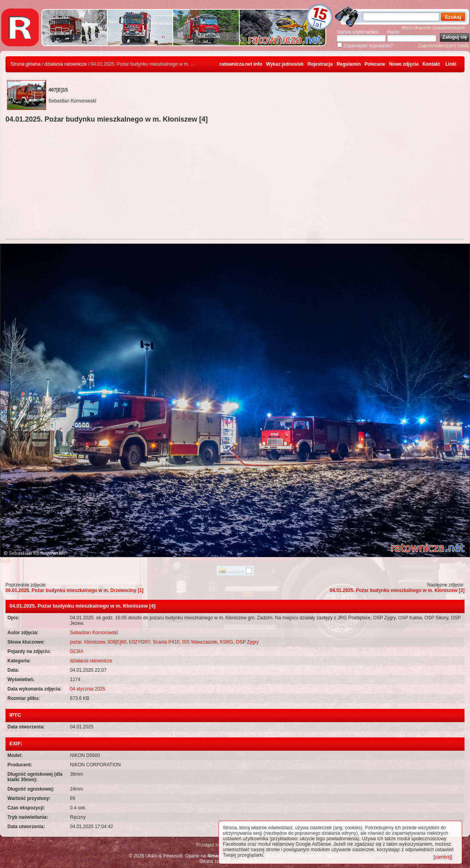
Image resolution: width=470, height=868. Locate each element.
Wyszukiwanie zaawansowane (433, 28)
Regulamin (349, 64)
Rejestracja (320, 64)
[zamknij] (443, 857)
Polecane (375, 64)
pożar (76, 642)
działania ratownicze (66, 64)
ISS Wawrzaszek (199, 642)
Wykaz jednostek (285, 64)
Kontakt (431, 64)
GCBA (77, 651)
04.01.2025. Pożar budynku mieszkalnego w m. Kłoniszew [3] (397, 590)
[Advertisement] (235, 182)
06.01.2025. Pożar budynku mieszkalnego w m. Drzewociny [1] (74, 590)
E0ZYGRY (140, 642)
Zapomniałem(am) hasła (444, 46)
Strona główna (26, 64)
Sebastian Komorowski (94, 633)
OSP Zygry (247, 642)
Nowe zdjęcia (404, 64)
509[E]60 (117, 642)
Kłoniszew (94, 642)
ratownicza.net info (241, 64)
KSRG (226, 642)
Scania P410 (166, 642)
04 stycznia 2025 (88, 689)
